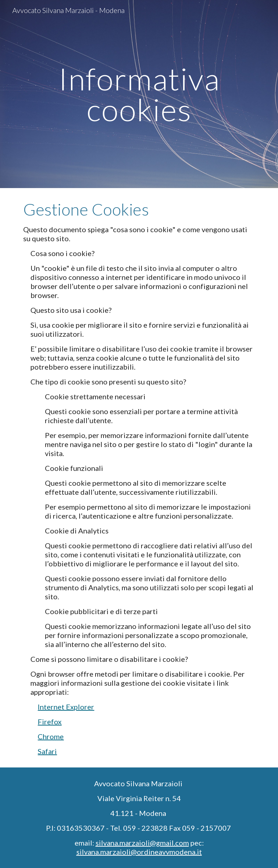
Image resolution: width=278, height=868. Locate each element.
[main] (139, 94)
